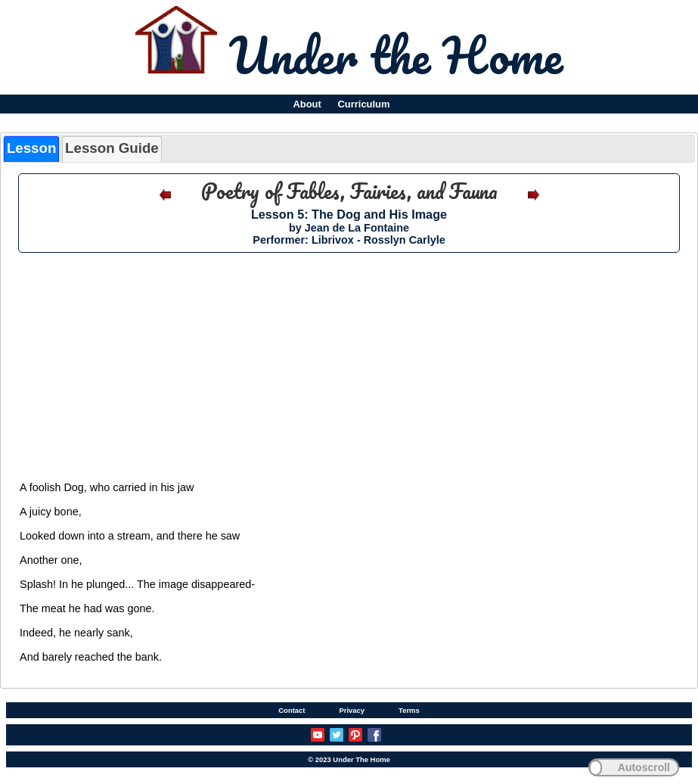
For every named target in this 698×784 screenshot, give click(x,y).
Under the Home (396, 54)
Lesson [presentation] (31, 148)
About (307, 104)
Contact (292, 710)
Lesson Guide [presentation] (112, 148)
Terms (409, 710)
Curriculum (364, 104)
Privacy (352, 710)
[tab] (31, 149)
